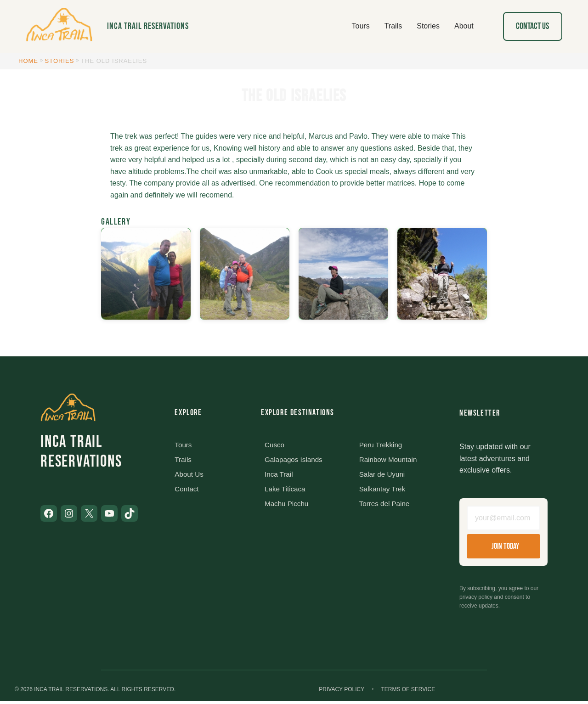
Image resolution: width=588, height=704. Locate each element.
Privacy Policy (342, 692)
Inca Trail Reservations (148, 26)
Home (28, 61)
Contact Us (532, 26)
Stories (60, 61)
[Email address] (503, 519)
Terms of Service (408, 692)
